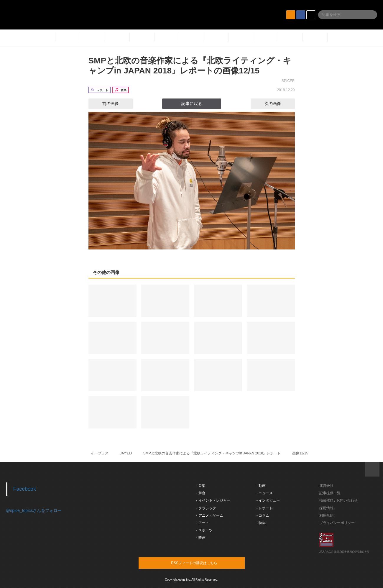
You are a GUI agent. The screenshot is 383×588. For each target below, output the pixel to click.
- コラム (263, 515)
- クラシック (206, 508)
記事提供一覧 (330, 493)
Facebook (25, 489)
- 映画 (201, 538)
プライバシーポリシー (337, 523)
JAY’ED (126, 453)
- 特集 (261, 523)
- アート (203, 523)
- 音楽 (201, 486)
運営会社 (326, 486)
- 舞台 (201, 493)
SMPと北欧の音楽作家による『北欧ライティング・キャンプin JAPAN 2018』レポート (212, 453)
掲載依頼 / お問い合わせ (338, 500)
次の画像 (278, 104)
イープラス (100, 453)
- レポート (265, 508)
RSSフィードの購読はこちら (203, 563)
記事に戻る (192, 104)
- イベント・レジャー (213, 500)
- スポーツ (204, 530)
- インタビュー (268, 500)
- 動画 (261, 486)
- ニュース (265, 493)
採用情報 (326, 508)
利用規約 (326, 515)
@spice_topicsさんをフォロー (34, 510)
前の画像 (105, 104)
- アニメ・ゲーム (210, 515)
